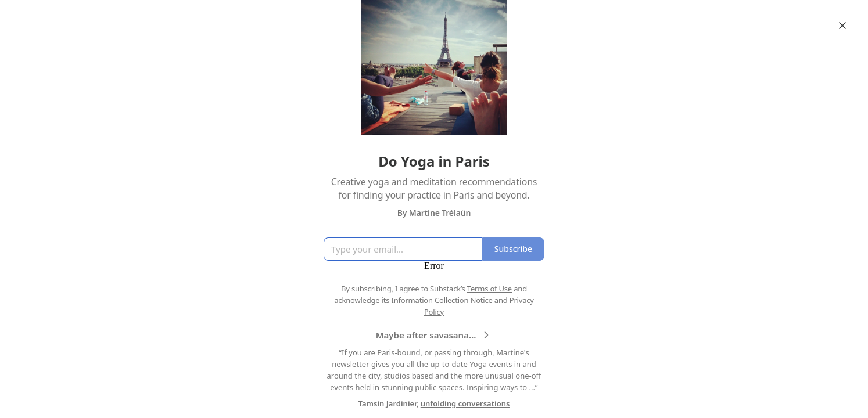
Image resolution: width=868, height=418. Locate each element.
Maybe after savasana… (434, 335)
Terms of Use (489, 289)
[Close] (842, 26)
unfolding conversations (465, 403)
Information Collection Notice (442, 300)
